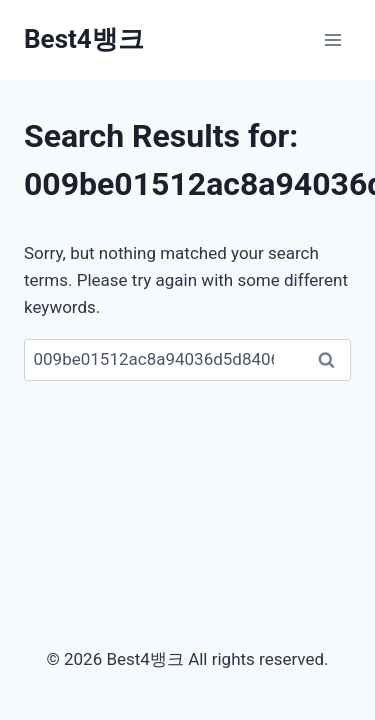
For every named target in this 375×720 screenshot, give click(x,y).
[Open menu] (332, 39)
